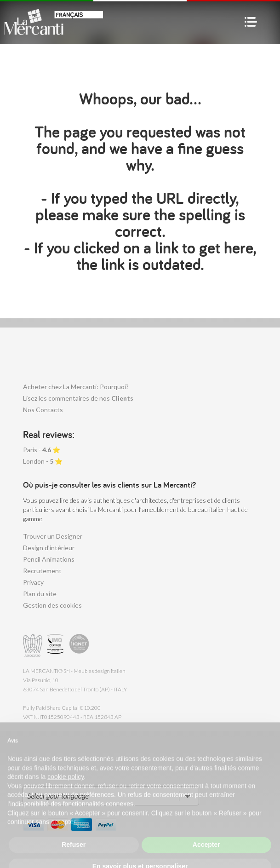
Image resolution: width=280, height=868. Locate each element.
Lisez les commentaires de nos (78, 398)
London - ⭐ (43, 461)
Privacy (33, 582)
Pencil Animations (49, 559)
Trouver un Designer (53, 536)
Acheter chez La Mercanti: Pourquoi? (76, 387)
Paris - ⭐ (42, 450)
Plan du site (40, 594)
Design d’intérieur (49, 548)
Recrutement (42, 571)
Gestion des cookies (52, 605)
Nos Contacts (43, 410)
